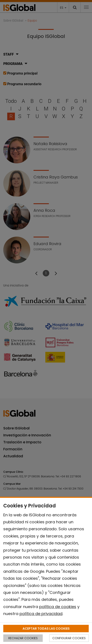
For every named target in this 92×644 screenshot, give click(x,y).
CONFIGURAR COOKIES (69, 638)
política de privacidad (41, 614)
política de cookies (58, 607)
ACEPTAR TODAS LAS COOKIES (46, 629)
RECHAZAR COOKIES (23, 638)
